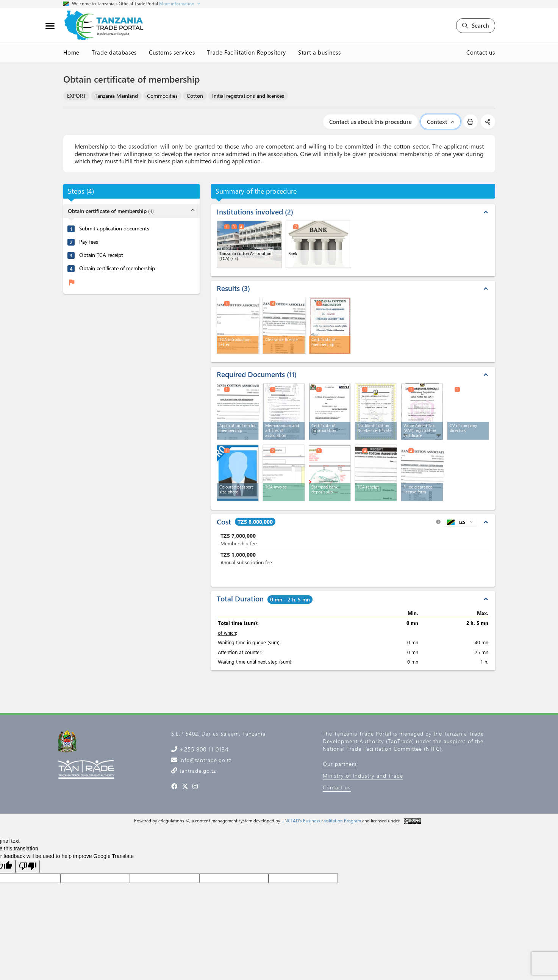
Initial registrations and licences (248, 96)
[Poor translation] (28, 867)
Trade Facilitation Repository (246, 52)
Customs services (172, 52)
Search (476, 25)
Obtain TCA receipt (101, 255)
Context (441, 122)
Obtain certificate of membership (117, 268)
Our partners (340, 764)
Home (72, 52)
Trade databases (114, 52)
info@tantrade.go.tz (205, 760)
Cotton (195, 96)
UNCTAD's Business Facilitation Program (321, 820)
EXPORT (76, 96)
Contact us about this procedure (370, 122)
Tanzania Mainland (116, 96)
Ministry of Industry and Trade (363, 776)
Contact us (481, 52)
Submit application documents (114, 229)
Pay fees (89, 242)
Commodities (162, 96)
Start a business (319, 52)
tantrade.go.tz (197, 771)
